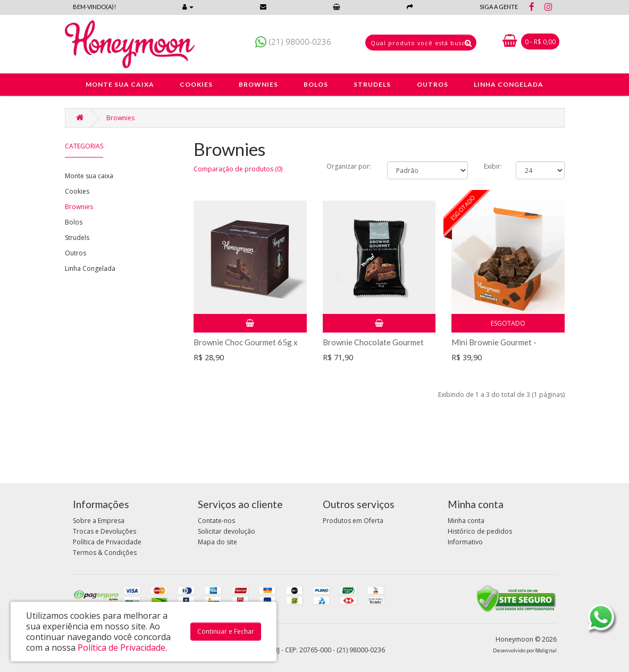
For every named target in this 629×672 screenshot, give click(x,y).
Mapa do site (217, 542)
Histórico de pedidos (480, 531)
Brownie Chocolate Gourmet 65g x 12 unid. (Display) (373, 347)
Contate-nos (216, 521)
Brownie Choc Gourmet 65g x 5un (246, 347)
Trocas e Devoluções (104, 531)
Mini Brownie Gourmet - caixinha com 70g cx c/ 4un (498, 347)
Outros (76, 253)
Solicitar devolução (227, 531)
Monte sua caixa (89, 176)
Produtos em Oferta (353, 521)
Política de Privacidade (107, 542)
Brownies (120, 118)
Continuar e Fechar (226, 631)
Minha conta (466, 521)
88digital (546, 650)
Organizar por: (349, 166)
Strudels (77, 238)
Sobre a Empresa (99, 521)
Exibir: (493, 166)
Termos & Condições (105, 553)
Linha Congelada (90, 268)
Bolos (74, 222)
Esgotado (508, 323)
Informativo (465, 542)
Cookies (77, 191)
